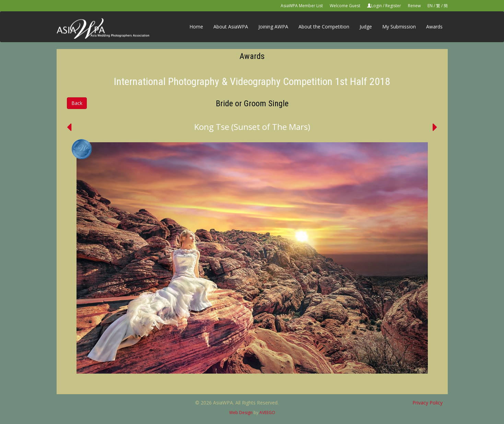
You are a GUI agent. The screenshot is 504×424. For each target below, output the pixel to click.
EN (430, 6)
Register (393, 6)
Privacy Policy (427, 403)
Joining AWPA (273, 27)
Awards (434, 27)
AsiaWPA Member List (302, 6)
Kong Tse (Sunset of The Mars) (252, 127)
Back (77, 103)
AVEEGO (267, 413)
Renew (414, 6)
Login (377, 6)
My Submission (399, 27)
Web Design (241, 413)
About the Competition (324, 27)
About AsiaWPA (231, 27)
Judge (366, 27)
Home (196, 27)
